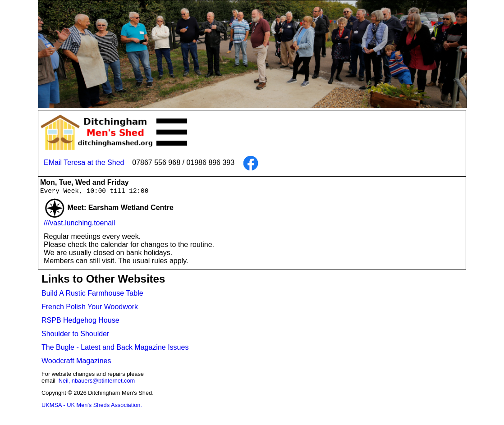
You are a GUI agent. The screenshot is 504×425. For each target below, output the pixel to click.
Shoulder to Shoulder (75, 334)
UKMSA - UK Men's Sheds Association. (92, 405)
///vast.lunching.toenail (79, 223)
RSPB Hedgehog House (80, 321)
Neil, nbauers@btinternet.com (97, 381)
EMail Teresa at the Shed (84, 162)
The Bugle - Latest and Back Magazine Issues (115, 348)
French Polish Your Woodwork (90, 307)
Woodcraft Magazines (76, 361)
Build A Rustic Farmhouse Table (92, 294)
